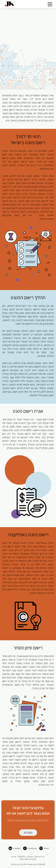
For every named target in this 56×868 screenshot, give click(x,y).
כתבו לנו (28, 833)
